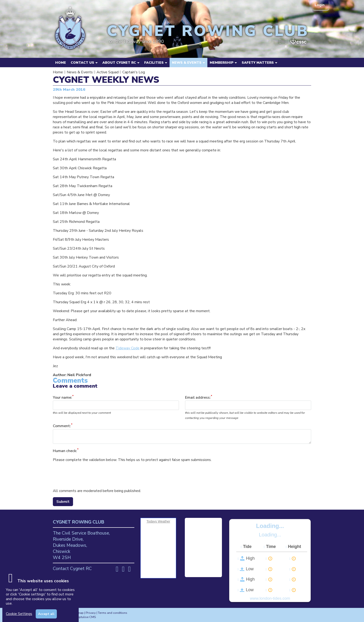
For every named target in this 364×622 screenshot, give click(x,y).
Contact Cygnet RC (72, 569)
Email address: (198, 398)
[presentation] (89, 475)
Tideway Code (128, 348)
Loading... (270, 526)
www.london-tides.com (270, 598)
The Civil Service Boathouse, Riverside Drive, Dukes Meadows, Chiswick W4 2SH (81, 545)
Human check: (65, 451)
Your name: (62, 398)
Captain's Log (134, 72)
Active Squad (108, 72)
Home (61, 63)
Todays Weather (158, 521)
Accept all (46, 614)
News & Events (80, 72)
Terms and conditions (113, 613)
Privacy (91, 613)
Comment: (62, 426)
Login (320, 5)
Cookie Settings (19, 614)
